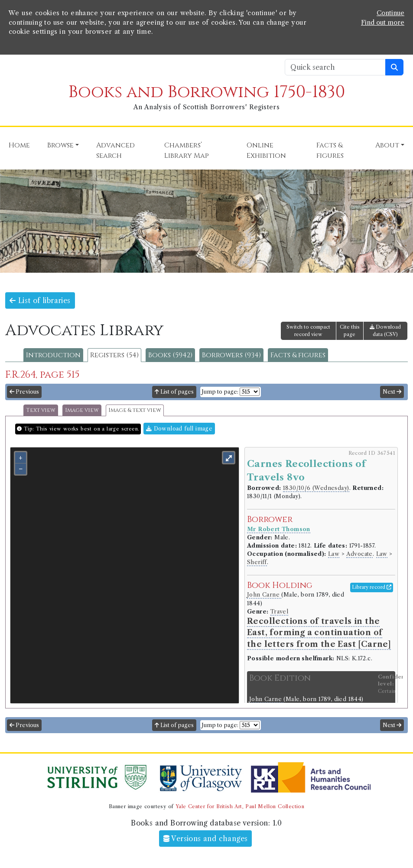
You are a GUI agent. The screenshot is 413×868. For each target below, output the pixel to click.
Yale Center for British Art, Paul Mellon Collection (240, 806)
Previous (24, 392)
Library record (372, 587)
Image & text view (135, 410)
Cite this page (350, 331)
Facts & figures (298, 355)
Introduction (53, 355)
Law (334, 554)
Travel (279, 612)
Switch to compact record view (308, 331)
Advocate (359, 554)
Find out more (383, 23)
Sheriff (257, 562)
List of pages (174, 392)
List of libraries (40, 300)
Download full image (179, 429)
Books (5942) (170, 355)
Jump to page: (220, 392)
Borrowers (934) (231, 355)
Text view (41, 410)
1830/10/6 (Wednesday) (316, 488)
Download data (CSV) (385, 331)
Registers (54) (114, 355)
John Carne (264, 595)
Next (392, 392)
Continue (390, 13)
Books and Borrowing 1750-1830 (207, 92)
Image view (82, 410)
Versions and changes (206, 839)
